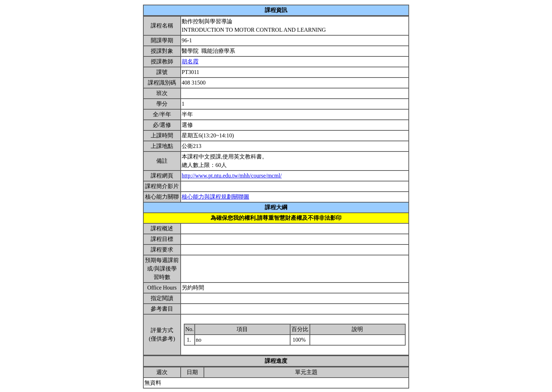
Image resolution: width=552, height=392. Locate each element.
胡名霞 (190, 61)
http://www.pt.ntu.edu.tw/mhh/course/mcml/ (232, 176)
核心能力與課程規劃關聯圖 (215, 197)
